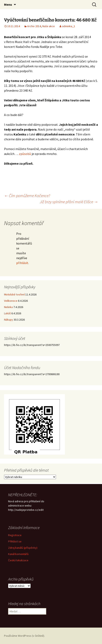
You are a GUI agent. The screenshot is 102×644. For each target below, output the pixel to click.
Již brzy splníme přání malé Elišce (69, 202)
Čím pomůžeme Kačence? (27, 196)
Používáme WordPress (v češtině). (24, 636)
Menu (8, 4)
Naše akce (49, 26)
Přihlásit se (15, 541)
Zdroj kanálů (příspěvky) (23, 548)
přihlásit (22, 263)
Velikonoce (11, 301)
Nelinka (8, 307)
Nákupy (9, 320)
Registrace (15, 535)
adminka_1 (69, 26)
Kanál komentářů (18, 554)
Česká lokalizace (18, 560)
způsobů (25, 154)
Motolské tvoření (14, 294)
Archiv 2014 (34, 26)
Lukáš (7, 313)
